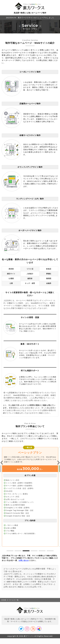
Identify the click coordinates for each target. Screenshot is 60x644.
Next (58, 463)
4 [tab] (34, 551)
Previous (2, 463)
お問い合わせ (24, 560)
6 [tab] (50, 551)
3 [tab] (26, 551)
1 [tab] (10, 551)
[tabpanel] (30, 497)
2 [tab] (18, 551)
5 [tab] (42, 551)
